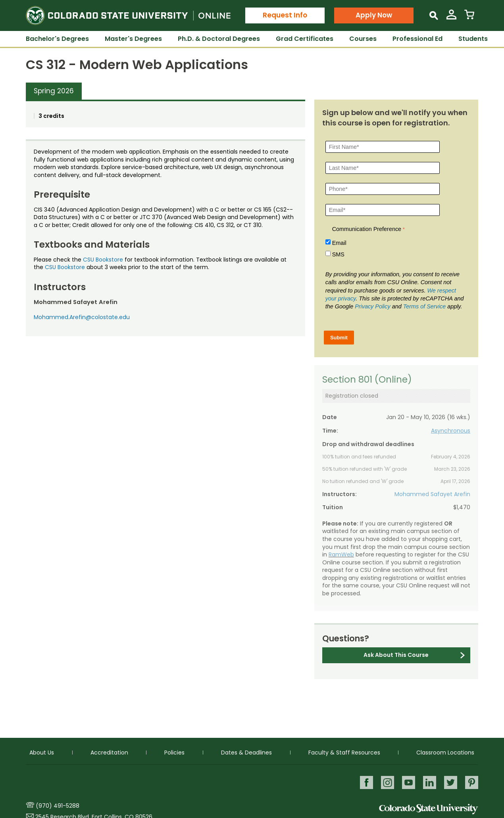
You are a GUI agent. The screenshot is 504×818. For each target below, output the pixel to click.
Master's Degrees (133, 39)
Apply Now (374, 15)
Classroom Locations (445, 752)
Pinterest (472, 782)
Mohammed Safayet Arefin (432, 494)
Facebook (365, 782)
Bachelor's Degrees (57, 39)
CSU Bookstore (103, 260)
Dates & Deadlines (246, 752)
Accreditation (109, 752)
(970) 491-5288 (58, 806)
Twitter (450, 782)
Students (473, 39)
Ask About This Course (396, 655)
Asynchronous (451, 431)
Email (339, 243)
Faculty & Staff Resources (344, 752)
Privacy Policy (373, 306)
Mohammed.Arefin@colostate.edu (82, 317)
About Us (42, 752)
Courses (363, 39)
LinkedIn (429, 782)
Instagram (386, 782)
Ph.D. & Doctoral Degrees (219, 39)
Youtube (407, 782)
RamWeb (341, 554)
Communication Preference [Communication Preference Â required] (367, 229)
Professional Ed (417, 39)
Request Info (285, 15)
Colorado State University (429, 809)
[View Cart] (469, 18)
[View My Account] (451, 18)
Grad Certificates (305, 39)
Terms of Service (424, 306)
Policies (174, 752)
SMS (338, 254)
